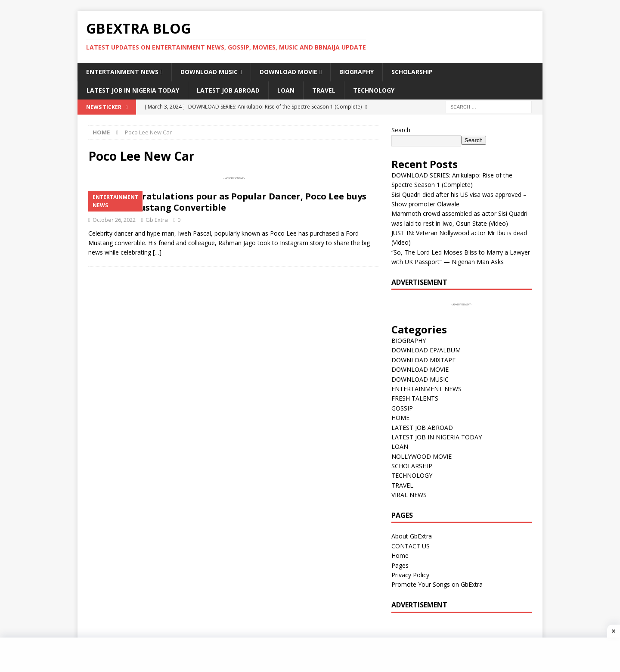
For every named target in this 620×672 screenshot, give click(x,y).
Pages (400, 565)
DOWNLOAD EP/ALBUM (426, 350)
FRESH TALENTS (415, 398)
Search (401, 130)
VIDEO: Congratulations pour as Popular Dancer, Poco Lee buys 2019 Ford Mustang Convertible (227, 202)
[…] (157, 252)
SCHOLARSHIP (412, 72)
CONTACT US (411, 546)
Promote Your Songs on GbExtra (437, 584)
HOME (400, 418)
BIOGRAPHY (356, 72)
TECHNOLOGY (374, 90)
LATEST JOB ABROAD (228, 90)
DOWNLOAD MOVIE (288, 72)
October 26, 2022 (114, 220)
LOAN (286, 90)
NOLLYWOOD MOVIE (422, 456)
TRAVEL (324, 90)
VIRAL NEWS (409, 495)
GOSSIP (402, 408)
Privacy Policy (410, 575)
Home (400, 555)
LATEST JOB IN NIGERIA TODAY (133, 90)
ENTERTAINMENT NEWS (122, 72)
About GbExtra (412, 536)
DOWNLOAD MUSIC (209, 72)
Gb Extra (157, 220)
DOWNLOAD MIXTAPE (423, 360)
